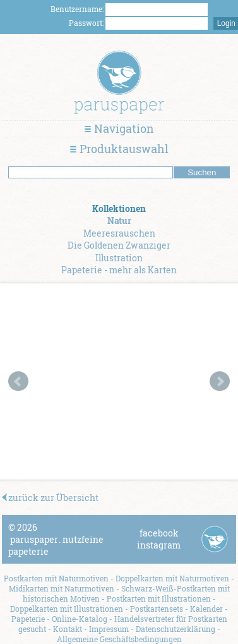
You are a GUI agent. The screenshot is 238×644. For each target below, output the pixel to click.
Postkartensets (157, 609)
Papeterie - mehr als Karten (119, 270)
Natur (119, 220)
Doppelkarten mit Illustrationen (67, 609)
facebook (159, 533)
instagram (159, 545)
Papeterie (28, 619)
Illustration (119, 258)
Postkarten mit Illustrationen (159, 598)
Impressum (109, 629)
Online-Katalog (80, 619)
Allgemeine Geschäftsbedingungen (119, 639)
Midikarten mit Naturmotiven (62, 588)
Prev (18, 381)
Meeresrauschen (119, 233)
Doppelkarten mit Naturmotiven (172, 578)
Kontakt (68, 629)
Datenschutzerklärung (176, 629)
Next (220, 381)
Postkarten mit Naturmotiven (56, 578)
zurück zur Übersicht (50, 498)
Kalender (206, 609)
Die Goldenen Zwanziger (119, 245)
